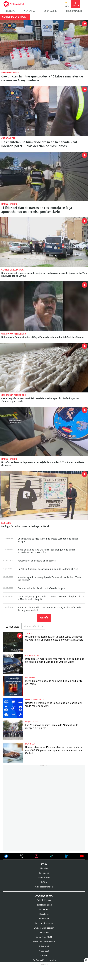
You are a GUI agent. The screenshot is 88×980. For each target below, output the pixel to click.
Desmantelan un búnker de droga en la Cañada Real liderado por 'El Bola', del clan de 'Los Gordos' (44, 111)
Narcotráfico (9, 204)
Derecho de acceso (44, 923)
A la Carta (29, 11)
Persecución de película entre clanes (37, 561)
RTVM (44, 865)
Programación (74, 11)
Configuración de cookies (44, 960)
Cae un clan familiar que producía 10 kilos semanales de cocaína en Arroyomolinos (44, 45)
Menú (84, 4)
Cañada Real (8, 138)
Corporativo (44, 896)
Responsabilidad (44, 905)
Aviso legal (44, 951)
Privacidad (44, 946)
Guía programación (44, 887)
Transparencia (44, 910)
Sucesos (6, 523)
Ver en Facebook (6, 857)
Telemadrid (44, 873)
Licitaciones (44, 933)
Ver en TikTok (52, 857)
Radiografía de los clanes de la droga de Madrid (44, 495)
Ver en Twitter (21, 857)
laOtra (44, 882)
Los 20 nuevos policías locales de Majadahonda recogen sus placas (13, 730)
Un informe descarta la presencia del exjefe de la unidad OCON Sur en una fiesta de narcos (44, 432)
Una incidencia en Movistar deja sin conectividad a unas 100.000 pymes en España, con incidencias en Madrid (13, 753)
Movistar (30, 744)
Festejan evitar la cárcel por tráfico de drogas (41, 588)
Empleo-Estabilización (44, 928)
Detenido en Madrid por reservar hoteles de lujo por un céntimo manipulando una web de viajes (13, 664)
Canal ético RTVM (44, 937)
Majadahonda (32, 722)
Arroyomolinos (10, 73)
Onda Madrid (50, 11)
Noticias (11, 11)
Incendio (30, 678)
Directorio (44, 914)
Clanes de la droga (12, 270)
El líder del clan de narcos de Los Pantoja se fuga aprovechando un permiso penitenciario (44, 177)
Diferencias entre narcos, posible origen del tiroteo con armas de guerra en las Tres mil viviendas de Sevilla (44, 242)
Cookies (44, 956)
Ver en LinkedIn (67, 856)
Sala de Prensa (44, 900)
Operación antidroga (14, 334)
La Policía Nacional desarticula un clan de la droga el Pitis (48, 569)
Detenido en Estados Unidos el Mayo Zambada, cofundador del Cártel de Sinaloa (44, 306)
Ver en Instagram (36, 856)
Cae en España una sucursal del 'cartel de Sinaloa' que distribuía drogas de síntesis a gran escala (44, 368)
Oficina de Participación (44, 942)
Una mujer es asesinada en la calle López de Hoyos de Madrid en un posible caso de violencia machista (13, 642)
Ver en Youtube (82, 856)
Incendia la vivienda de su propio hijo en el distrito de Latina (13, 686)
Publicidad (44, 919)
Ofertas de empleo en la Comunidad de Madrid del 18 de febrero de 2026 (13, 708)
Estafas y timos (33, 656)
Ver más (44, 618)
